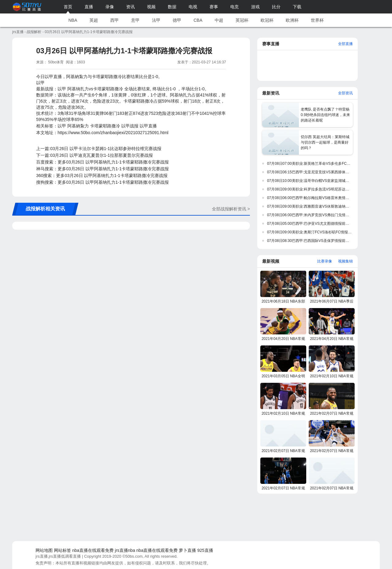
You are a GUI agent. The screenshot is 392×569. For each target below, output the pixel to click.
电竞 (235, 7)
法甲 (156, 20)
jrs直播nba (125, 550)
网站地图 (44, 550)
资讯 (130, 7)
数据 (172, 7)
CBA (198, 20)
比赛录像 (325, 261)
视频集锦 (345, 261)
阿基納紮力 (78, 126)
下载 (297, 7)
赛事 (214, 7)
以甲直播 (148, 126)
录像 (110, 7)
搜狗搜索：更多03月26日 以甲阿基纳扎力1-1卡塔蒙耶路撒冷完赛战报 (102, 182)
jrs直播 (18, 32)
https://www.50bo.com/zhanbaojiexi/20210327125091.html (113, 133)
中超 (219, 20)
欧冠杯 (267, 20)
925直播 (205, 550)
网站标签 (62, 550)
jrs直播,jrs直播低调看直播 (58, 556)
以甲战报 (130, 126)
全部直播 (345, 44)
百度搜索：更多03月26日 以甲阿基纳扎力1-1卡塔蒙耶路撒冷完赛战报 (102, 162)
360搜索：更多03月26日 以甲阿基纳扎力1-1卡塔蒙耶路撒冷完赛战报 (102, 175)
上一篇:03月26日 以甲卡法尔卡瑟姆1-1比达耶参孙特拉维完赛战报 (99, 149)
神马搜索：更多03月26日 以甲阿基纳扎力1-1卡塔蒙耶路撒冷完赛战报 (102, 169)
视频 (151, 7)
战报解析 (34, 32)
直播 (89, 7)
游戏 (255, 7)
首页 (68, 7)
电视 (193, 7)
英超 (94, 20)
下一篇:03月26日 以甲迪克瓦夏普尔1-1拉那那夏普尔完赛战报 (94, 155)
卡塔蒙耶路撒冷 (105, 126)
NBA (73, 20)
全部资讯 (345, 93)
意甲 (135, 20)
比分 (276, 7)
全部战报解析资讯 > (231, 209)
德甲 (177, 20)
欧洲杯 (292, 20)
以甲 (62, 126)
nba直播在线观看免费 (93, 550)
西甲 (115, 20)
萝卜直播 (187, 550)
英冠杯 (242, 20)
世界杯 (317, 20)
